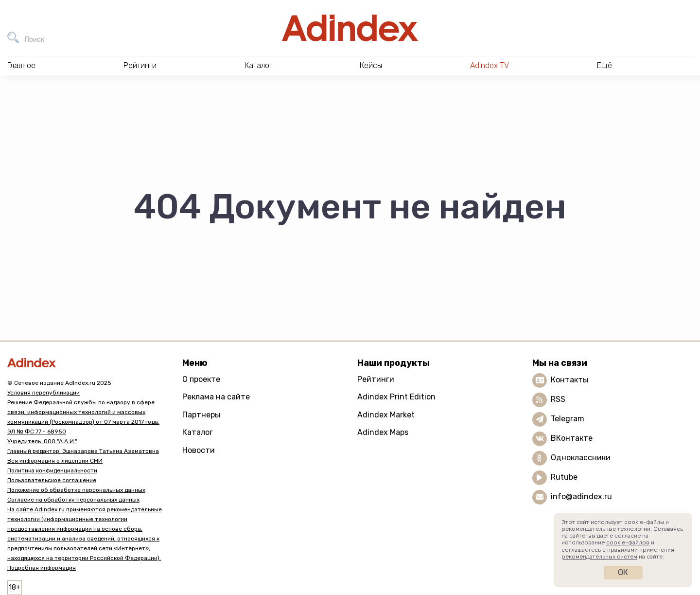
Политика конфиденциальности (52, 470)
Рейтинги (376, 379)
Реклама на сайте (216, 397)
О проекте (201, 379)
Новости (199, 450)
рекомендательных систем (599, 557)
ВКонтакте (572, 438)
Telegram (568, 419)
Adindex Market (386, 415)
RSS (558, 399)
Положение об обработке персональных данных (76, 490)
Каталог (198, 432)
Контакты (569, 380)
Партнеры (201, 415)
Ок (623, 572)
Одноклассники (581, 458)
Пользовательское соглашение (52, 480)
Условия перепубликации (44, 393)
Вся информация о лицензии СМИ (55, 461)
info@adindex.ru (581, 496)
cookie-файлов (628, 542)
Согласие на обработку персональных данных (73, 500)
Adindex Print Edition (396, 397)
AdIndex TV (490, 65)
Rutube (564, 477)
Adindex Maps (383, 432)
